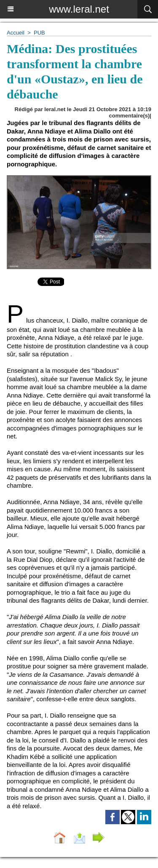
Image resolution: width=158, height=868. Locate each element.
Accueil (16, 33)
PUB (39, 33)
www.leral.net (79, 9)
